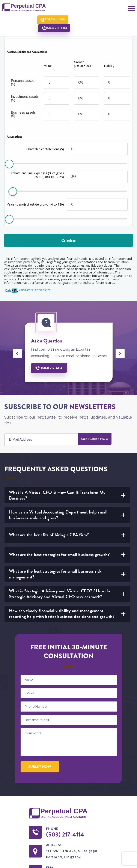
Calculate (68, 240)
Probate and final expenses (37, 175)
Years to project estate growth (35, 204)
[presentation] (17, 354)
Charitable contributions (45, 149)
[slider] (9, 164)
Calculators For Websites (35, 290)
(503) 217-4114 (90, 20)
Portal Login (53, 20)
